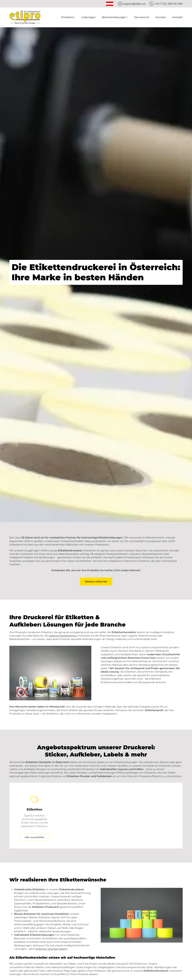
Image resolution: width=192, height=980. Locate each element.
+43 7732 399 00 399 (168, 4)
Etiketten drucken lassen (51, 949)
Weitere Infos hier (96, 582)
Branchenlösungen (114, 17)
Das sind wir (142, 17)
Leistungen (88, 17)
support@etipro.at (134, 4)
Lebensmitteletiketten (63, 636)
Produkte (67, 17)
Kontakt (177, 17)
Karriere (161, 17)
